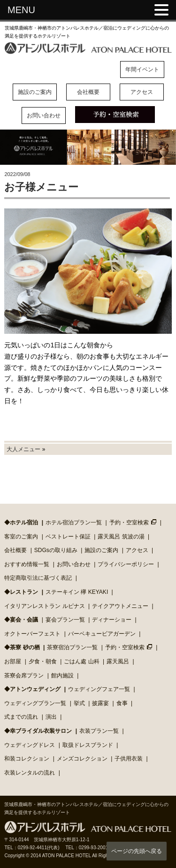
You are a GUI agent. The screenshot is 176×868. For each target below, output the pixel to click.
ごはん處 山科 (81, 661)
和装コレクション (27, 759)
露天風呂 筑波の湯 (121, 537)
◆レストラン (21, 592)
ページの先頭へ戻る (137, 851)
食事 (122, 703)
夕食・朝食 (43, 661)
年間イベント (142, 69)
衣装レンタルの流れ (30, 773)
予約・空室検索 (129, 522)
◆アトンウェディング (32, 689)
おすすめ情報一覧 (27, 564)
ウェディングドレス (30, 745)
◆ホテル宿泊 (21, 522)
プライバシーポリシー (126, 564)
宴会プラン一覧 (65, 620)
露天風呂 (118, 661)
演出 (51, 717)
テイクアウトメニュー (120, 606)
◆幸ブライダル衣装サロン (38, 731)
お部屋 (13, 661)
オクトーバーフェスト (32, 634)
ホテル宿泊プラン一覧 (74, 522)
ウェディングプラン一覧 (35, 703)
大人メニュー (23, 449)
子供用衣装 (129, 759)
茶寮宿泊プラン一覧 (72, 647)
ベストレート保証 (68, 537)
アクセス (142, 92)
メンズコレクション (82, 759)
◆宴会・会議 (21, 620)
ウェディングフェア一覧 (99, 689)
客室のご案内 (21, 537)
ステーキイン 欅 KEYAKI (77, 592)
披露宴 (100, 703)
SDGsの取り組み (56, 550)
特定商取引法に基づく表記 (38, 578)
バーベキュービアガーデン (102, 634)
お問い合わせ (44, 115)
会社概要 (88, 92)
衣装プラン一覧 (99, 731)
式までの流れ (21, 717)
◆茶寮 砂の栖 (22, 647)
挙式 (79, 703)
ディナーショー (112, 620)
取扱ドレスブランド (88, 745)
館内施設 (62, 676)
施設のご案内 (35, 92)
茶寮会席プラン (24, 676)
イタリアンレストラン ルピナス (44, 606)
